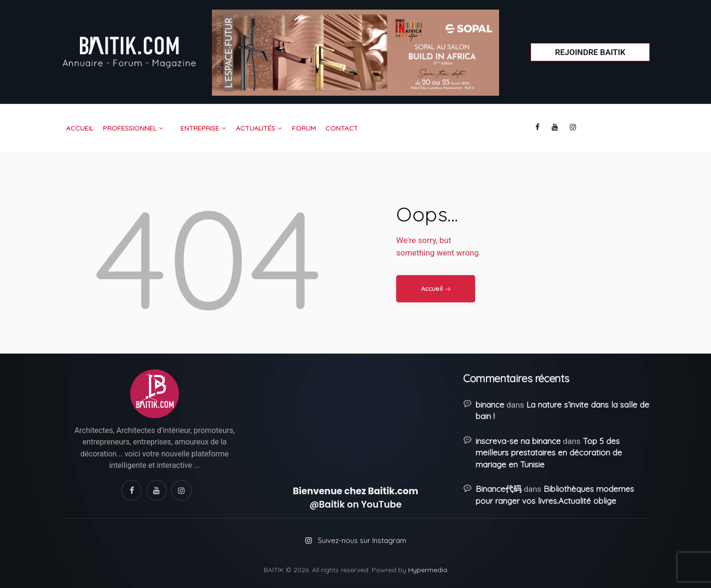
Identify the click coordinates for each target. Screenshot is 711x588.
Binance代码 (499, 489)
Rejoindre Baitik (590, 52)
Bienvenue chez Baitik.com (355, 491)
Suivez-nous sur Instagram (362, 540)
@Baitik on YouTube (356, 505)
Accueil (432, 288)
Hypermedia (428, 570)
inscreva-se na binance (518, 441)
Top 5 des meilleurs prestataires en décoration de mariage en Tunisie (549, 453)
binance (490, 405)
